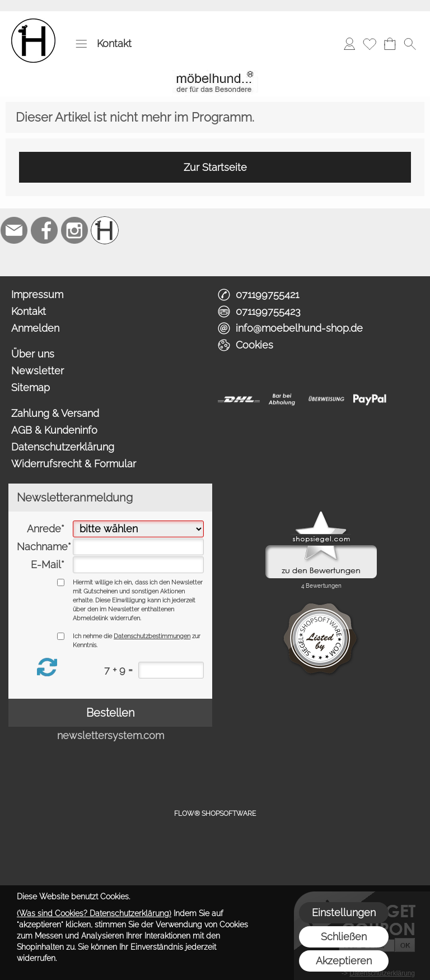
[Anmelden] (349, 44)
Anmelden (35, 328)
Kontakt (114, 43)
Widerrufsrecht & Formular (74, 464)
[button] (81, 44)
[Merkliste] (370, 44)
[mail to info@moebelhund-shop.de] (14, 230)
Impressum (37, 294)
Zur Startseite (215, 167)
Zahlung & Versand (55, 413)
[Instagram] (74, 230)
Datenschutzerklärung (63, 447)
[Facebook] (44, 230)
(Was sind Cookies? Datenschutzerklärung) (94, 913)
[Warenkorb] (390, 44)
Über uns (33, 354)
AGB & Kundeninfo (54, 430)
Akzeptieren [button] (344, 961)
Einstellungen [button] (344, 912)
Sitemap (31, 387)
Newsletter (38, 371)
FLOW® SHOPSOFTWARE (215, 814)
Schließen (344, 937)
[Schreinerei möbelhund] (105, 230)
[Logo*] (33, 23)
